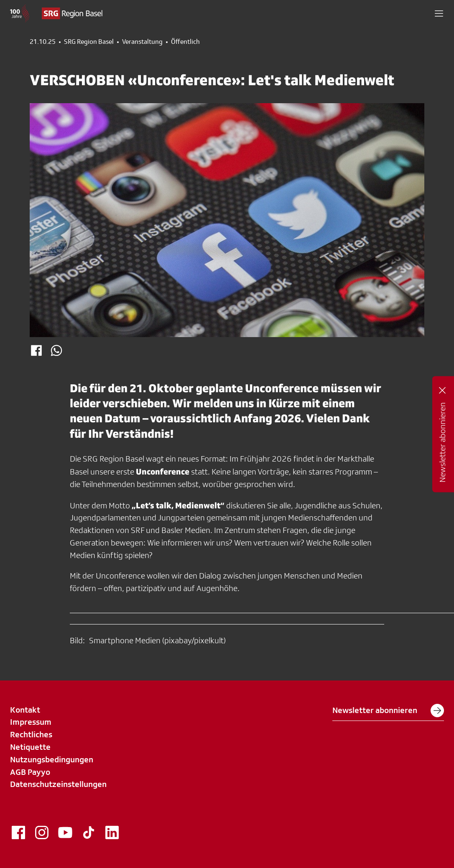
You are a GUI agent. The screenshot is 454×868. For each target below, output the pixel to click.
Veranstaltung (142, 42)
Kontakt (25, 710)
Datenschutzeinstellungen (58, 784)
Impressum (31, 722)
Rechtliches (31, 734)
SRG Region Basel (89, 42)
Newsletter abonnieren (388, 711)
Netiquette (30, 747)
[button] (439, 13)
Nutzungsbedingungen (52, 759)
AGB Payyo (30, 772)
